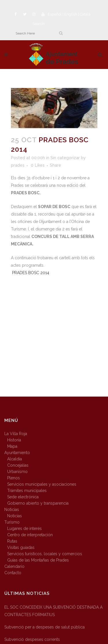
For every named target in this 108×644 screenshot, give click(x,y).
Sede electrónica (23, 497)
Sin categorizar (65, 158)
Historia (14, 440)
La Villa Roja (16, 434)
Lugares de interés (24, 528)
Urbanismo (17, 472)
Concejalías (18, 465)
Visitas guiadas (21, 547)
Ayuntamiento (17, 453)
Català (85, 14)
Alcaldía (15, 459)
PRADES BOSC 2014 (31, 273)
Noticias (12, 510)
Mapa (12, 446)
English (71, 14)
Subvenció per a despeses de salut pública (44, 627)
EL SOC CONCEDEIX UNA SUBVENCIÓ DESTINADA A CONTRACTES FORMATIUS (53, 611)
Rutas (12, 541)
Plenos (14, 478)
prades (18, 165)
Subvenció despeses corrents (32, 639)
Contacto (13, 573)
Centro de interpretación (30, 535)
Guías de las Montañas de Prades (38, 560)
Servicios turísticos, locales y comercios (45, 554)
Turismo (12, 522)
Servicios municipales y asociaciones (42, 484)
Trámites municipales (27, 491)
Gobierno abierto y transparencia (38, 503)
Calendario (14, 566)
